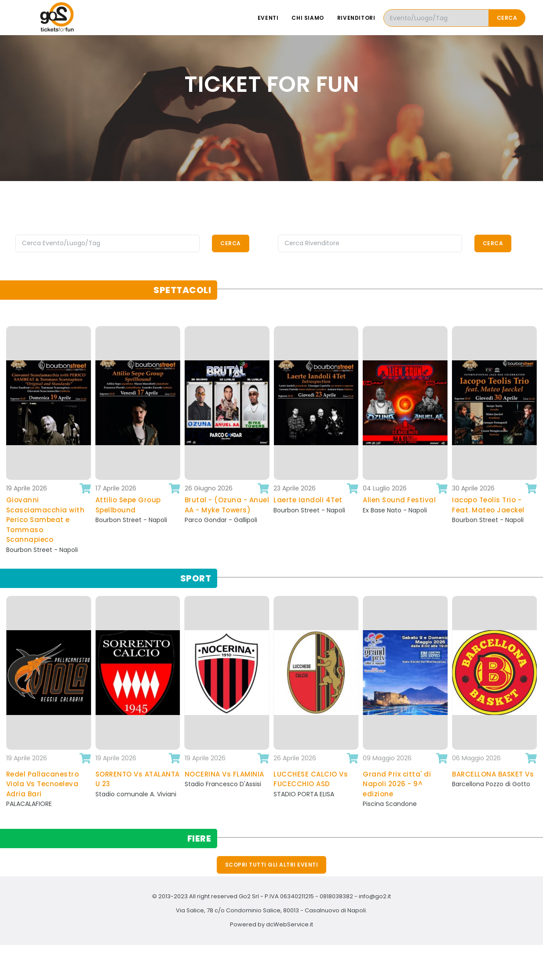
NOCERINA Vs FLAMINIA (224, 774)
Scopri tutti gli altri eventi (272, 865)
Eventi (268, 18)
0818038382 (336, 896)
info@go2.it (375, 896)
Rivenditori (356, 18)
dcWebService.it (290, 924)
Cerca (507, 18)
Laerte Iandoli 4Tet (308, 500)
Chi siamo (308, 18)
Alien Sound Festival (399, 500)
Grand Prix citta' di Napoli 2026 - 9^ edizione (397, 784)
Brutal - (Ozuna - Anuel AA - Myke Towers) (227, 505)
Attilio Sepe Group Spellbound (128, 505)
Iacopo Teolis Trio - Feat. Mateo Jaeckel (488, 505)
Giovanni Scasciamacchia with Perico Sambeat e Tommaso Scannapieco (46, 520)
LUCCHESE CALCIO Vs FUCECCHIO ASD (311, 779)
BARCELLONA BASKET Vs (493, 774)
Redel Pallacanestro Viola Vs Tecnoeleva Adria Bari (43, 784)
